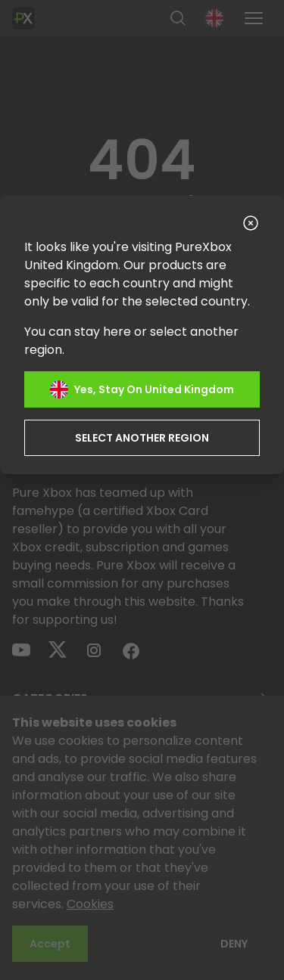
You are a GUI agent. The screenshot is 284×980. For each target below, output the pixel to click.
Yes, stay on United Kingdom (142, 389)
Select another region (142, 438)
